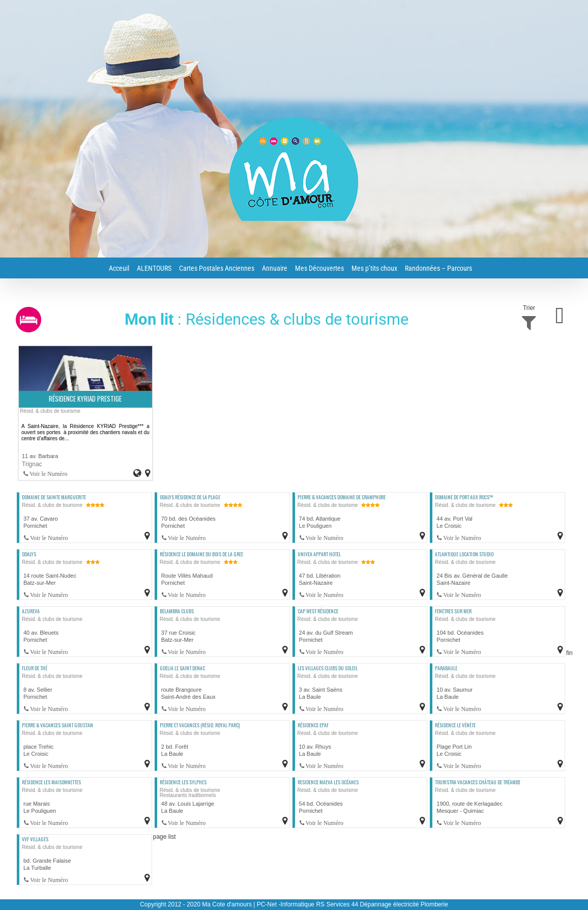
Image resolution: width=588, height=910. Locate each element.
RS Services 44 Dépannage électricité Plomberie (382, 904)
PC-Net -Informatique (286, 904)
